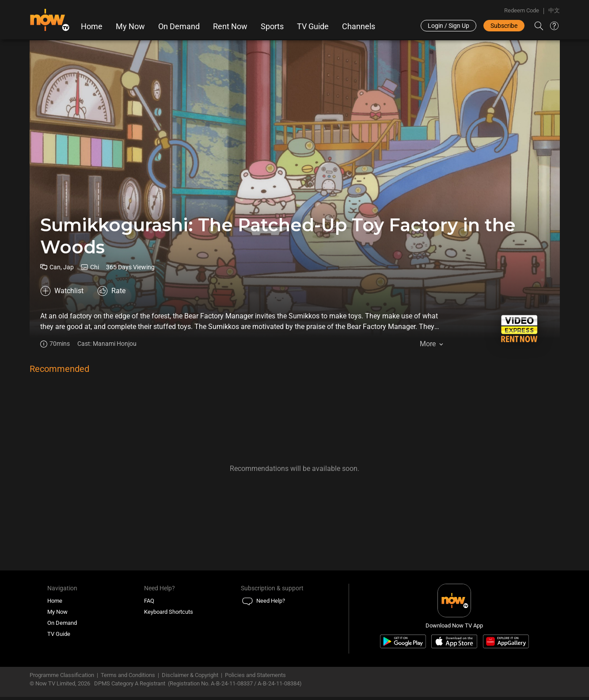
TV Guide (313, 27)
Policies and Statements (255, 678)
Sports (272, 27)
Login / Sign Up (448, 26)
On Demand (179, 27)
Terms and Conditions (128, 678)
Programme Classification (62, 678)
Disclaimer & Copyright (190, 678)
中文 (554, 10)
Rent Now (230, 27)
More (428, 345)
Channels (359, 27)
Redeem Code (522, 10)
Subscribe (504, 26)
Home (92, 27)
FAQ (149, 604)
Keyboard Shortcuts (169, 615)
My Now (130, 27)
